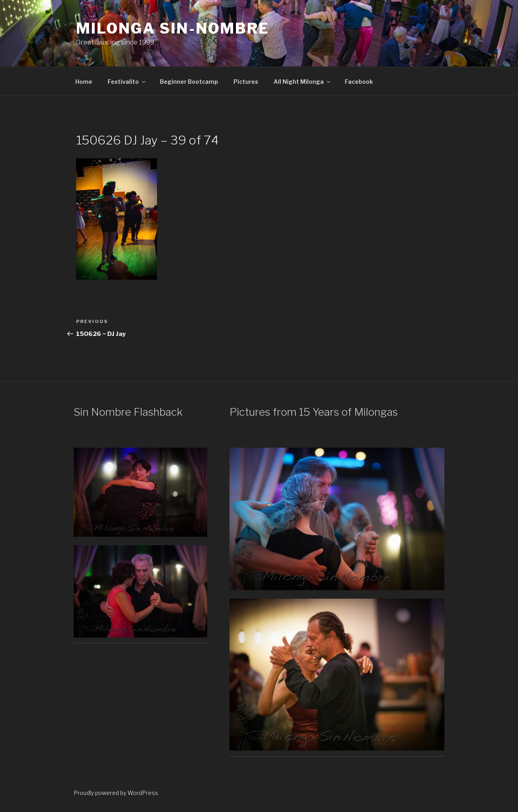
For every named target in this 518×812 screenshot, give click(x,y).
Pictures (246, 82)
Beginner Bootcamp (189, 82)
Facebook (359, 82)
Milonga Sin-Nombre (173, 28)
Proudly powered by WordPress (116, 793)
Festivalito (127, 82)
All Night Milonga (303, 82)
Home (84, 82)
